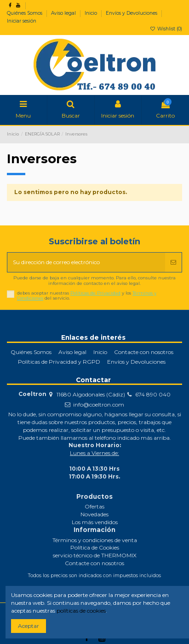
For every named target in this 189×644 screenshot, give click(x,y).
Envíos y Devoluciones (132, 13)
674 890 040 (153, 394)
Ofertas (94, 506)
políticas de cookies (81, 611)
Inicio (92, 13)
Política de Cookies (95, 547)
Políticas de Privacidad (95, 293)
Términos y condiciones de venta (95, 540)
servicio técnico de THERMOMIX (95, 555)
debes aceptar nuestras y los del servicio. (87, 296)
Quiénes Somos (25, 13)
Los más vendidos (95, 522)
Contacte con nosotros (144, 352)
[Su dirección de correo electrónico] (86, 262)
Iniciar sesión (22, 21)
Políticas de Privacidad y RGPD (59, 362)
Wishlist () (166, 29)
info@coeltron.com (99, 405)
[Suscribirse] (173, 262)
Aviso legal (64, 13)
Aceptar (29, 626)
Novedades (94, 514)
